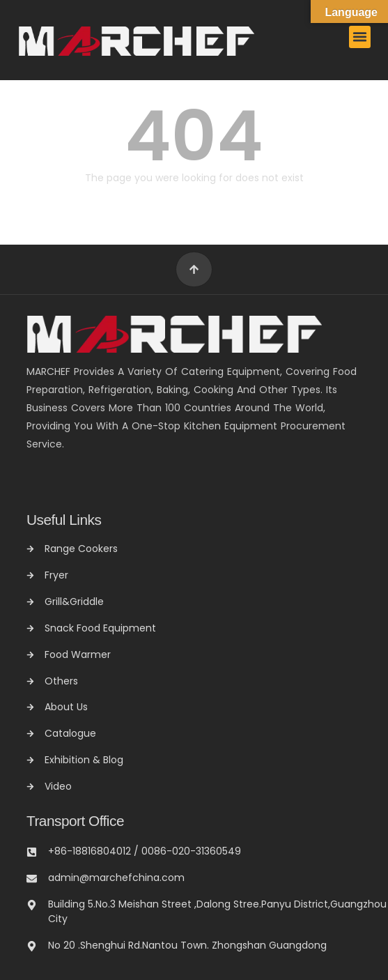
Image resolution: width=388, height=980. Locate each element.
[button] (360, 37)
